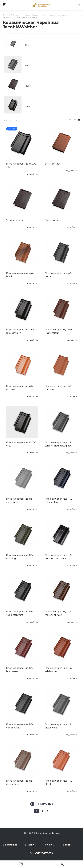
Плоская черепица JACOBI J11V (22, 165)
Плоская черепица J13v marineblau (59, 500)
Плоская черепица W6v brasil (20, 275)
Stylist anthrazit (53, 220)
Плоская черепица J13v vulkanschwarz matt (59, 557)
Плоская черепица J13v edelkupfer (59, 670)
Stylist (28, 86)
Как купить (29, 845)
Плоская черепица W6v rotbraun (20, 388)
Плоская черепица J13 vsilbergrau (19, 500)
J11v (27, 45)
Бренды (68, 845)
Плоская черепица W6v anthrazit (59, 275)
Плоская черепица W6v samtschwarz (20, 331)
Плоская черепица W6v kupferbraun (59, 331)
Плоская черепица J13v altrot (59, 782)
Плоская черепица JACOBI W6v (22, 444)
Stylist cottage (53, 164)
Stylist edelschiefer (17, 220)
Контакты (49, 845)
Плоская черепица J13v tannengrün (20, 557)
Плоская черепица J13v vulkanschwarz (20, 613)
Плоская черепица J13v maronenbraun (59, 613)
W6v (27, 107)
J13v (27, 66)
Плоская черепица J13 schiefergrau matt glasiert (59, 444)
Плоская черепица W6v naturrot (59, 388)
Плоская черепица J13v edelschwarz (20, 726)
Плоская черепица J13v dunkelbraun (20, 782)
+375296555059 (44, 853)
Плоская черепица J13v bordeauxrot (20, 670)
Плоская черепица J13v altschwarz (59, 726)
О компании (10, 845)
